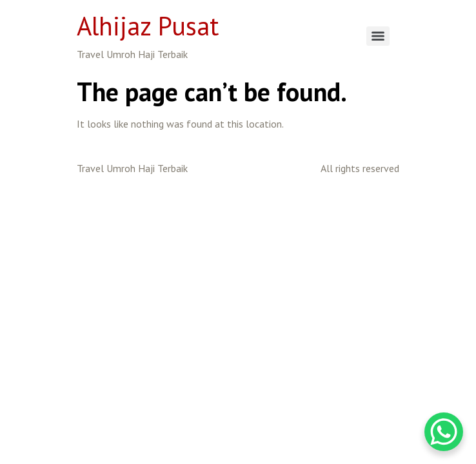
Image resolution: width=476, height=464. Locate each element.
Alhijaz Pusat (148, 26)
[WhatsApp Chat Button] (444, 432)
